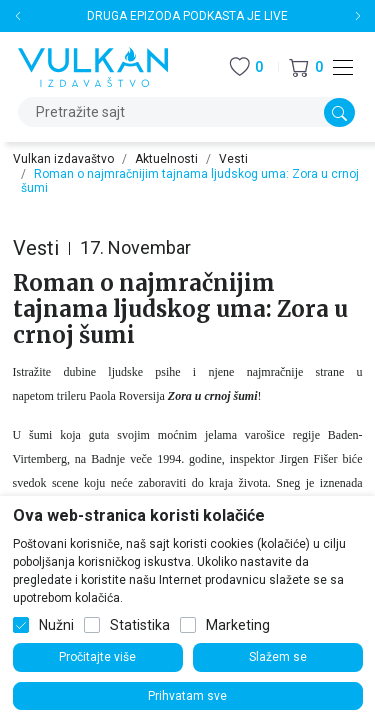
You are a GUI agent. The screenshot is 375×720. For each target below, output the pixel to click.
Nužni (56, 625)
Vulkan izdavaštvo (63, 159)
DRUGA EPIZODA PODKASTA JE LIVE (187, 16)
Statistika (140, 625)
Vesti (233, 159)
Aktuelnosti (166, 159)
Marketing (238, 625)
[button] (306, 67)
